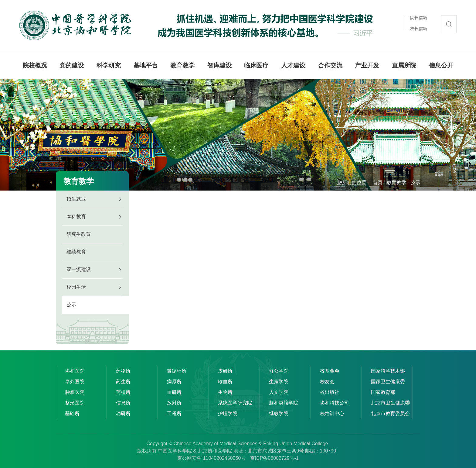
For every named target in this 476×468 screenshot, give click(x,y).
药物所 (123, 371)
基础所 (72, 413)
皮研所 (225, 371)
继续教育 (76, 252)
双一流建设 (79, 269)
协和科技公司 (335, 403)
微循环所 (177, 371)
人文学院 (279, 392)
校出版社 (330, 392)
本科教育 (76, 217)
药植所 (123, 392)
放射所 (174, 403)
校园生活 (76, 287)
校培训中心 (332, 413)
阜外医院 (75, 382)
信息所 (123, 403)
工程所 (174, 413)
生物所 (225, 392)
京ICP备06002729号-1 (274, 458)
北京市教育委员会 (390, 413)
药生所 (123, 382)
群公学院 (279, 371)
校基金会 (330, 371)
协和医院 (75, 371)
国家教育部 (383, 392)
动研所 (123, 413)
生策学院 (279, 382)
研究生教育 (79, 234)
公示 (415, 182)
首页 (378, 182)
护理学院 (228, 413)
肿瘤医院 (75, 392)
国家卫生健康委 (388, 382)
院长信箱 (419, 18)
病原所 (174, 382)
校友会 (327, 382)
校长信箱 (419, 29)
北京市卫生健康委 (390, 403)
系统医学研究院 (235, 403)
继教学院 (279, 413)
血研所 (174, 392)
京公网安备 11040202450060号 (211, 458)
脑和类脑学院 (284, 403)
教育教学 (396, 182)
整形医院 (75, 403)
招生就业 (76, 199)
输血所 (225, 382)
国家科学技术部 (388, 371)
